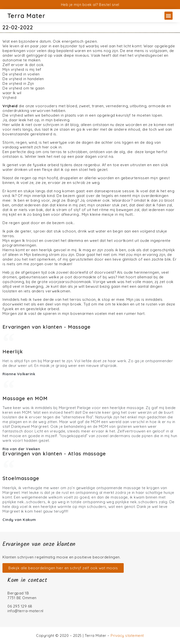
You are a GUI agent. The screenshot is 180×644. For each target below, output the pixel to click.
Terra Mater (26, 16)
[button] (169, 16)
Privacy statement (127, 635)
